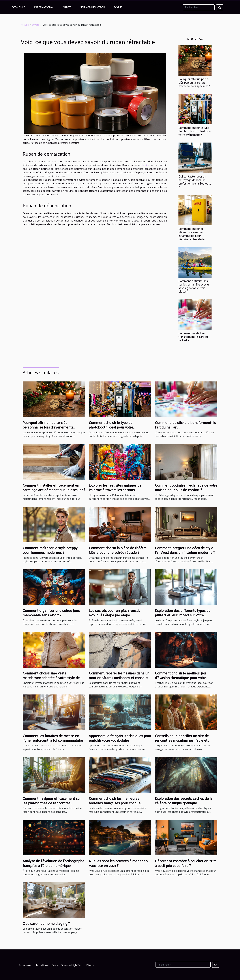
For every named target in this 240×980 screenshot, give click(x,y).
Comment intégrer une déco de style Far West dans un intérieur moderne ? (185, 550)
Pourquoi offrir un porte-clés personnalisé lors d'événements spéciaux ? (194, 82)
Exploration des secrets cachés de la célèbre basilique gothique (184, 800)
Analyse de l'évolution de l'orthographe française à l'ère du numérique (53, 863)
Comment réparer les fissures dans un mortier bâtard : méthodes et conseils (119, 675)
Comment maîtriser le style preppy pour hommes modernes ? (50, 550)
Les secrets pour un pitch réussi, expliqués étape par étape (114, 613)
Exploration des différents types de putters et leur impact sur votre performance (183, 615)
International (44, 7)
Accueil (25, 25)
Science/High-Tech (93, 7)
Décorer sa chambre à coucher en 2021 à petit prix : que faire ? (186, 863)
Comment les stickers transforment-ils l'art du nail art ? (193, 337)
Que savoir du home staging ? (46, 923)
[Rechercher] (199, 7)
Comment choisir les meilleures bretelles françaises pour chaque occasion (115, 803)
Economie (18, 7)
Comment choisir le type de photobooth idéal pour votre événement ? (195, 131)
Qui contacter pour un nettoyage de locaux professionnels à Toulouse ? (195, 182)
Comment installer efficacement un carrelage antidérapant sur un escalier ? (54, 487)
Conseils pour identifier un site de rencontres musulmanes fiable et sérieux (182, 740)
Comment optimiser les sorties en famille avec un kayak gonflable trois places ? (194, 286)
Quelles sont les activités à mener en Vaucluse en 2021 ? (118, 863)
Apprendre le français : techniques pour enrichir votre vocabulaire (120, 738)
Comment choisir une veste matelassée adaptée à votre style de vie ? (51, 678)
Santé (67, 7)
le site (146, 165)
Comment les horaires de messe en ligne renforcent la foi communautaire (53, 738)
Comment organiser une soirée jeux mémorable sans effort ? (51, 613)
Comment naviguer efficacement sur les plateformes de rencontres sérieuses (52, 803)
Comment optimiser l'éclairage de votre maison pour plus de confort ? (186, 487)
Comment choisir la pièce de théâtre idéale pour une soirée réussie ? (118, 550)
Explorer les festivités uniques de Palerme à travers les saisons (115, 487)
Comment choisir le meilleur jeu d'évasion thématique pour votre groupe (181, 678)
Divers (118, 7)
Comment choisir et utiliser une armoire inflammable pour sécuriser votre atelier (192, 234)
